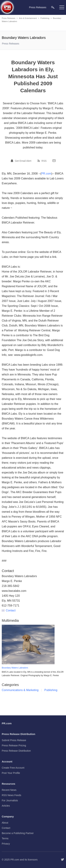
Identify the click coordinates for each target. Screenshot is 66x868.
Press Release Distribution (16, 751)
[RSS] (39, 161)
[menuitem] (53, 7)
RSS (44, 161)
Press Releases (9, 18)
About (5, 823)
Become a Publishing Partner (18, 833)
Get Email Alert (23, 161)
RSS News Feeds (11, 795)
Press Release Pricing (14, 745)
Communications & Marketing (20, 690)
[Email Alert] (12, 161)
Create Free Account (13, 768)
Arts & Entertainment (28, 18)
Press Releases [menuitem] (38, 7)
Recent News (9, 790)
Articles (6, 806)
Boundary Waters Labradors (15, 668)
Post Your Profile (11, 773)
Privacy (6, 844)
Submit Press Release (14, 740)
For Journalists (10, 800)
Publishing (45, 18)
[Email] (54, 161)
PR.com (46, 174)
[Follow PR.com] (62, 860)
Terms (5, 838)
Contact (9, 610)
